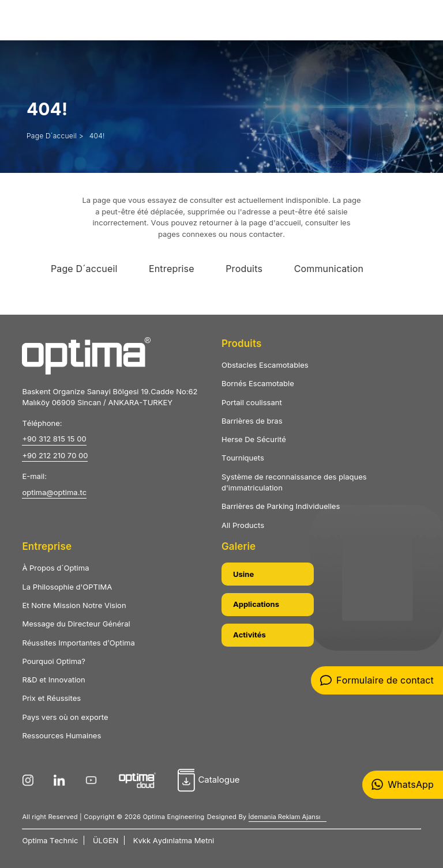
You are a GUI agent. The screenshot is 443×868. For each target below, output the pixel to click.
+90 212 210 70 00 (55, 455)
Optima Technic (50, 840)
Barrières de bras (252, 421)
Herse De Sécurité (254, 439)
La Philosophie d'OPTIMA (67, 587)
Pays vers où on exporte (65, 717)
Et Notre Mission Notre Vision (74, 605)
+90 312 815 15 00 (54, 439)
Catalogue (209, 780)
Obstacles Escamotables (265, 365)
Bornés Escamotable (258, 383)
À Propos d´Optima (55, 568)
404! (97, 136)
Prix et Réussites (51, 698)
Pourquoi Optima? (54, 661)
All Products (243, 525)
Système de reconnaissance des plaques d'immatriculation (294, 482)
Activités (249, 635)
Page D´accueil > (55, 136)
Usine (243, 574)
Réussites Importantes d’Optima (78, 643)
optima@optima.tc (54, 492)
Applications (256, 604)
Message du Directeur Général (76, 624)
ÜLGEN (106, 840)
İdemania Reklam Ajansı (285, 817)
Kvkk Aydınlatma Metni (174, 840)
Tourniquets (243, 458)
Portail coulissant (252, 402)
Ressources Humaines (61, 735)
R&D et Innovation (53, 680)
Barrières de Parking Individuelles (281, 506)
